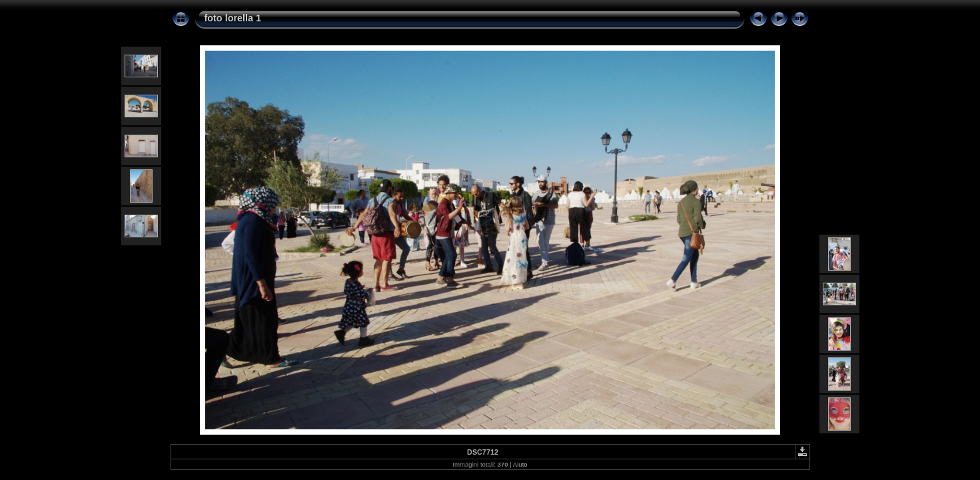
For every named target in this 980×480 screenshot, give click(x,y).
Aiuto (520, 464)
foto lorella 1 (233, 18)
